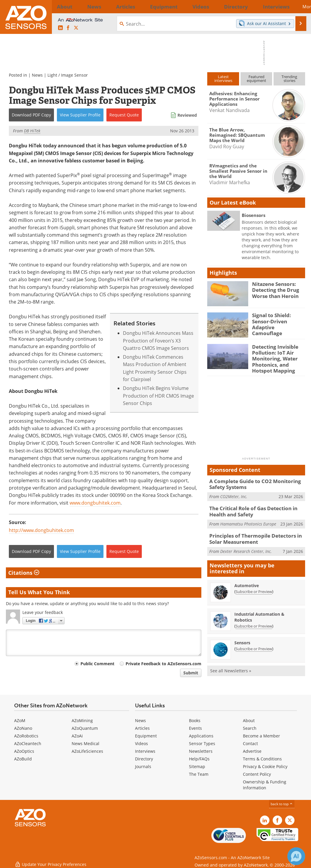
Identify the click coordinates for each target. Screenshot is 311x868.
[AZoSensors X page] (76, 28)
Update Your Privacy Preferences (51, 860)
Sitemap (197, 766)
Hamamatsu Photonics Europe (248, 517)
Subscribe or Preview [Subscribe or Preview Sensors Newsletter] (254, 641)
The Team (199, 774)
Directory (144, 759)
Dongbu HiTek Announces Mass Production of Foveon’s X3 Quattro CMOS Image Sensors (158, 341)
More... (296, 6)
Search (250, 728)
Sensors (242, 635)
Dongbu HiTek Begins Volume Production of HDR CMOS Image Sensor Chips (158, 396)
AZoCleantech (28, 743)
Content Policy (257, 774)
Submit (191, 673)
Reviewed (187, 115)
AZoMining (82, 720)
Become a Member (261, 736)
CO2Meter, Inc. (234, 491)
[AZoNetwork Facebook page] (68, 28)
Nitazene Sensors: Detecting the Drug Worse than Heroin (273, 289)
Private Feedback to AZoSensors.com (163, 664)
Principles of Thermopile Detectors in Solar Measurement (257, 532)
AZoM (20, 720)
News (37, 75)
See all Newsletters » (231, 663)
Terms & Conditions (262, 759)
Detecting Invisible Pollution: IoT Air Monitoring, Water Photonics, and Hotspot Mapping (278, 357)
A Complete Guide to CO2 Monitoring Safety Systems (251, 480)
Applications (201, 736)
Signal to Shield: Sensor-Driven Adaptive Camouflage (278, 320)
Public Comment (97, 664)
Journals (143, 766)
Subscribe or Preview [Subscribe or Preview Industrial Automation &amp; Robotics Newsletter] (254, 618)
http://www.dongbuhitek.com (41, 530)
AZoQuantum (85, 728)
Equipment (146, 736)
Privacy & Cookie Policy (265, 766)
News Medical (85, 743)
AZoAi (77, 736)
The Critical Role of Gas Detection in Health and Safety (250, 506)
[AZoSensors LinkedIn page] (60, 28)
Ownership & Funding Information (265, 785)
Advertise (252, 751)
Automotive (247, 578)
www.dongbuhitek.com (95, 503)
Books (195, 720)
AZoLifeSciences (87, 751)
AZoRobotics (26, 736)
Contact (250, 743)
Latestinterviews (223, 79)
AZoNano (23, 728)
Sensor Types (202, 743)
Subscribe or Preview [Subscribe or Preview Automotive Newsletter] (254, 584)
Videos (141, 743)
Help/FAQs (199, 759)
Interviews (145, 751)
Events (195, 728)
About (249, 720)
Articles (142, 728)
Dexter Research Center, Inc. (246, 543)
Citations (24, 573)
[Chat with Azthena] (296, 856)
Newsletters (201, 751)
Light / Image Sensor (68, 75)
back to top (282, 804)
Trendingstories (289, 79)
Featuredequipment (256, 79)
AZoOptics (24, 751)
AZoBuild (23, 759)
